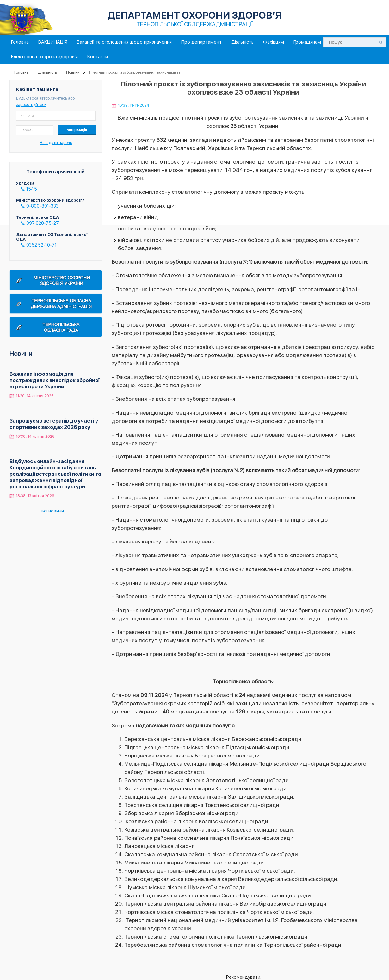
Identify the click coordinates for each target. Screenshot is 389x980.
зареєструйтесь (31, 105)
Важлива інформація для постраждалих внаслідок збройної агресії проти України (55, 380)
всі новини (53, 511)
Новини (73, 72)
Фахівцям (274, 42)
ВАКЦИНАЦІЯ (53, 42)
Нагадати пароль (56, 143)
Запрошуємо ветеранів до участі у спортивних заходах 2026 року (54, 424)
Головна (20, 42)
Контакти (98, 57)
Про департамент (201, 42)
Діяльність (242, 42)
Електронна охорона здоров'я (44, 57)
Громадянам (307, 42)
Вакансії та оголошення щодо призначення (124, 42)
